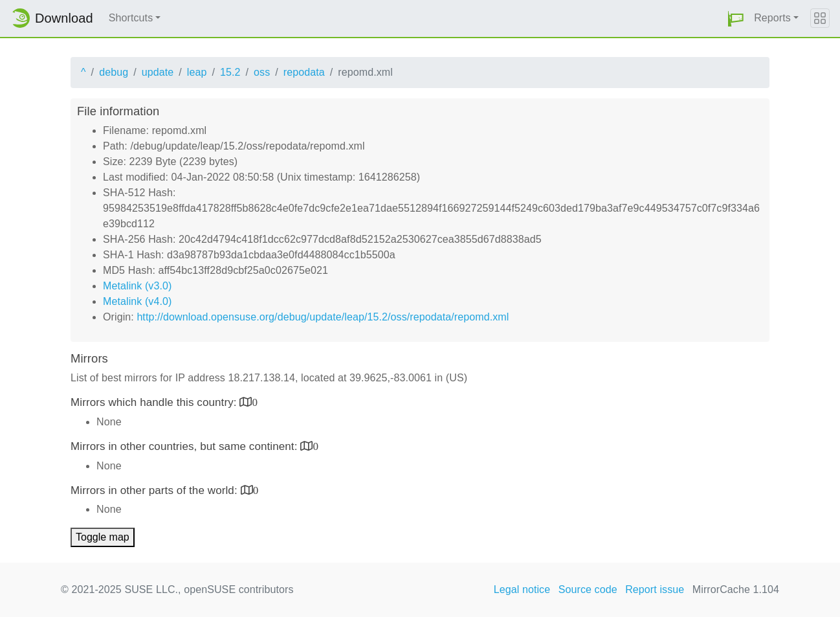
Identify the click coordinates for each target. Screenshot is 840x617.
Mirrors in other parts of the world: (156, 490)
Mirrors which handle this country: (155, 402)
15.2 (230, 72)
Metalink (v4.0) (137, 301)
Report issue (655, 589)
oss (262, 72)
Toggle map (103, 537)
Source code (588, 589)
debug (114, 72)
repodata (304, 72)
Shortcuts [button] (131, 18)
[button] (736, 18)
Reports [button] (772, 18)
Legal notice (522, 589)
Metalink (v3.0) (137, 286)
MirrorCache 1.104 (736, 589)
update (158, 72)
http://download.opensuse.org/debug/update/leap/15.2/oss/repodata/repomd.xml (323, 317)
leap (197, 72)
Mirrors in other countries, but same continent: (185, 446)
